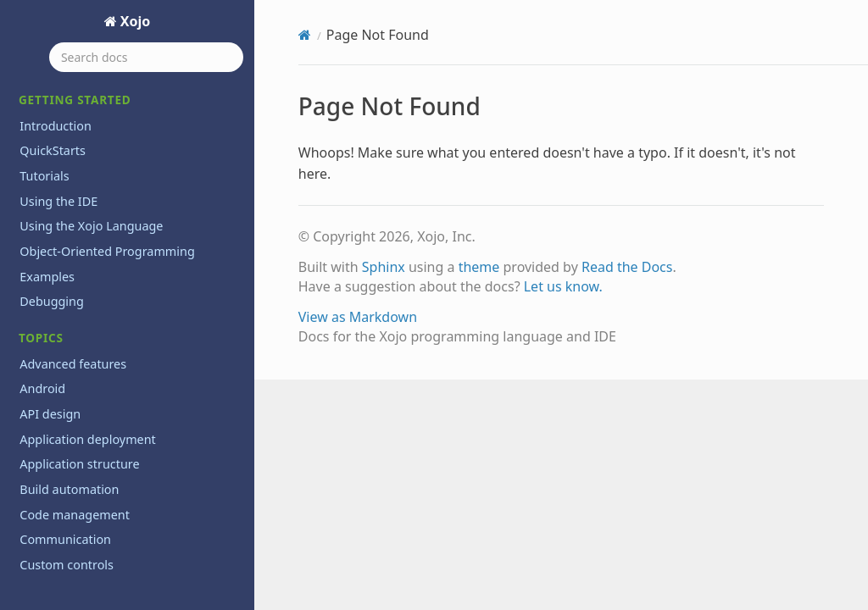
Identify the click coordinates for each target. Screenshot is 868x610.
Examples (47, 277)
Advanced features (73, 364)
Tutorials (44, 176)
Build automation (69, 489)
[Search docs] (146, 57)
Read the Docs (627, 267)
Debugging (52, 301)
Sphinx (384, 267)
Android (42, 388)
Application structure (79, 464)
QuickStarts (53, 150)
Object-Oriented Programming (107, 251)
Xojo (134, 21)
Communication (65, 539)
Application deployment (88, 439)
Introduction (56, 126)
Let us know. (563, 286)
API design (50, 414)
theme (479, 267)
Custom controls (67, 565)
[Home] (305, 35)
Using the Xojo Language (91, 226)
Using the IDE (58, 201)
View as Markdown (358, 317)
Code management (75, 515)
